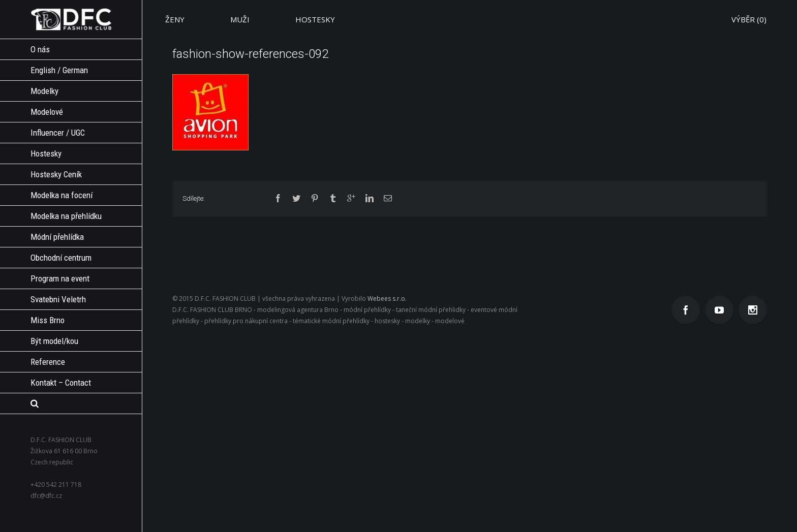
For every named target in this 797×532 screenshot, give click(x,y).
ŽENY (175, 19)
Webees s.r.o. (387, 299)
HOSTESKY (315, 19)
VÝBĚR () (749, 19)
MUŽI (240, 19)
